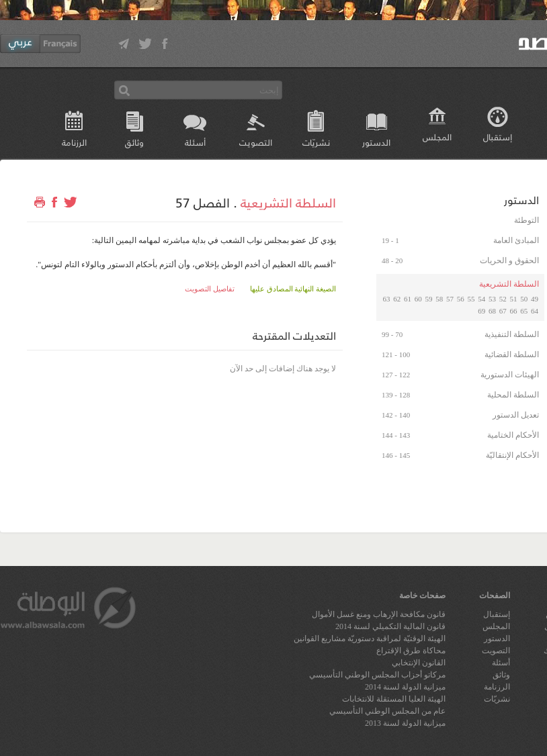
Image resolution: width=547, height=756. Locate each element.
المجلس (437, 137)
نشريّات (316, 142)
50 (524, 299)
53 (492, 299)
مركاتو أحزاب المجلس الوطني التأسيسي (377, 675)
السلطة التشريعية (288, 202)
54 (481, 299)
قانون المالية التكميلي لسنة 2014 (390, 626)
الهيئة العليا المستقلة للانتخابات (394, 699)
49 (535, 299)
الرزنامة (74, 142)
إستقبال (498, 137)
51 (514, 299)
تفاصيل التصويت (210, 289)
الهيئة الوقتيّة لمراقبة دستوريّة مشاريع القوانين (370, 639)
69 (481, 311)
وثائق (134, 142)
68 (492, 311)
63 (387, 299)
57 (450, 299)
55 (471, 299)
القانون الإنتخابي (419, 663)
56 (461, 299)
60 (418, 299)
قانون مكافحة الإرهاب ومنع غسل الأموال (379, 614)
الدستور (376, 142)
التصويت (256, 142)
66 (514, 311)
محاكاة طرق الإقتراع (411, 651)
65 (524, 311)
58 (439, 299)
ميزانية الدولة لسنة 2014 (405, 687)
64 (535, 311)
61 (408, 299)
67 (503, 311)
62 (397, 299)
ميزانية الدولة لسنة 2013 (405, 723)
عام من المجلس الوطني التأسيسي (387, 711)
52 (503, 299)
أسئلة (195, 142)
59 (429, 299)
